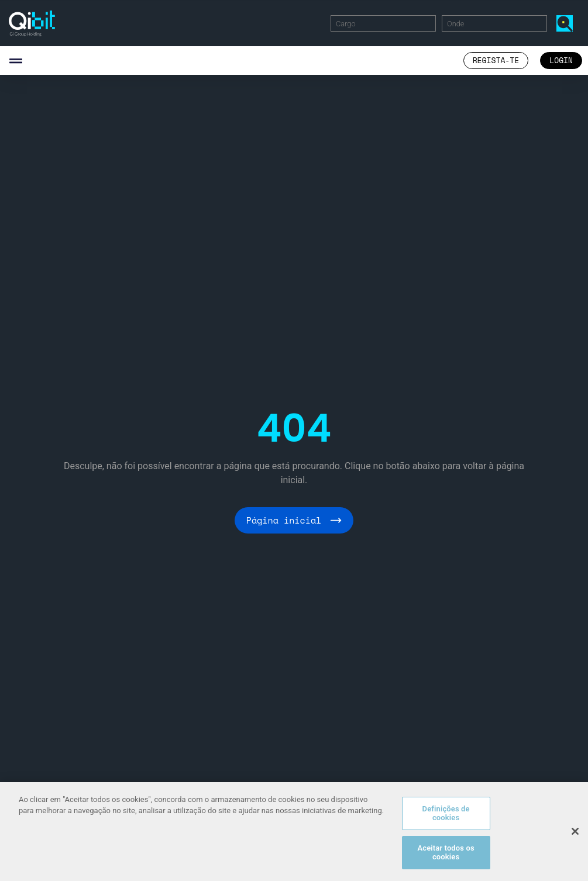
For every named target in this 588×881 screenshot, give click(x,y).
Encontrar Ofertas (567, 23)
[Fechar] (575, 831)
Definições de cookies (446, 813)
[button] (16, 61)
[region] (294, 832)
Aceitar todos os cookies (446, 853)
